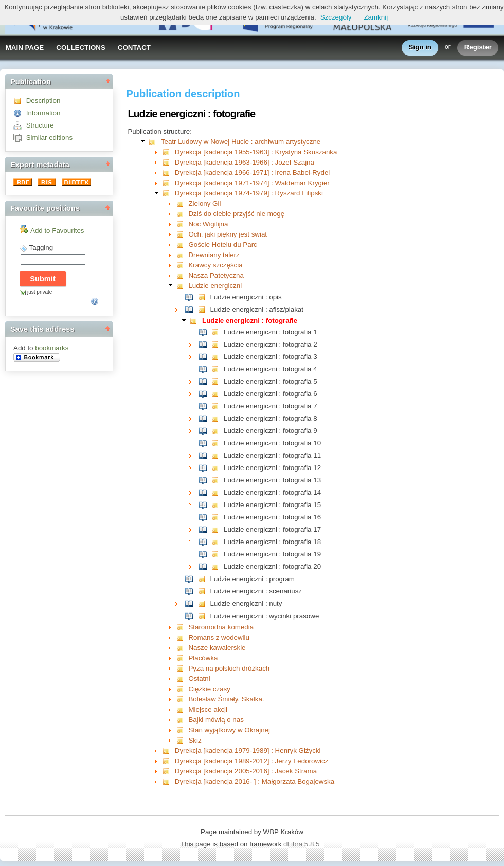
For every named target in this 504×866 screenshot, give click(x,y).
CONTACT (134, 48)
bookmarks (52, 348)
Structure (40, 125)
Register (478, 48)
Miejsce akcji (208, 709)
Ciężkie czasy (209, 689)
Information (43, 113)
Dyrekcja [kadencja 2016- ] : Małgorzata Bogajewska (255, 781)
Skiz (195, 740)
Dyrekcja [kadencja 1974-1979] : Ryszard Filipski (249, 193)
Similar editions (49, 138)
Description (43, 101)
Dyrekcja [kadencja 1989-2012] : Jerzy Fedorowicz (252, 761)
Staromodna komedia (221, 627)
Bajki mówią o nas (216, 720)
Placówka (203, 658)
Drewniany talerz (214, 255)
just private (40, 292)
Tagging (41, 248)
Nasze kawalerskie (217, 648)
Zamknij (376, 17)
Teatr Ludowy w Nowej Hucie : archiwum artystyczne (241, 142)
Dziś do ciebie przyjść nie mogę (236, 214)
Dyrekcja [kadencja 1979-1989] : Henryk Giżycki (248, 751)
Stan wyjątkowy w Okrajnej (229, 730)
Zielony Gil (204, 203)
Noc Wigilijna (208, 224)
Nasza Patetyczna (216, 275)
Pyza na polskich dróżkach (229, 668)
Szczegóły (336, 17)
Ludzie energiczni (215, 286)
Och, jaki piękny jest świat (228, 234)
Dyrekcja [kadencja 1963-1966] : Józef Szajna (245, 162)
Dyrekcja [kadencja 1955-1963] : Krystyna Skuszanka (256, 152)
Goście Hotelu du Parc (222, 245)
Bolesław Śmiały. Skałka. (226, 699)
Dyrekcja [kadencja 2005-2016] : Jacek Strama (246, 771)
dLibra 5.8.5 (302, 844)
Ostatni (199, 679)
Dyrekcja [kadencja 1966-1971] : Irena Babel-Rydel (253, 173)
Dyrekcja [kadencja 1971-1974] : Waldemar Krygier (252, 183)
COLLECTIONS (81, 48)
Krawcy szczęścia (215, 265)
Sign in (420, 48)
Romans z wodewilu (219, 637)
